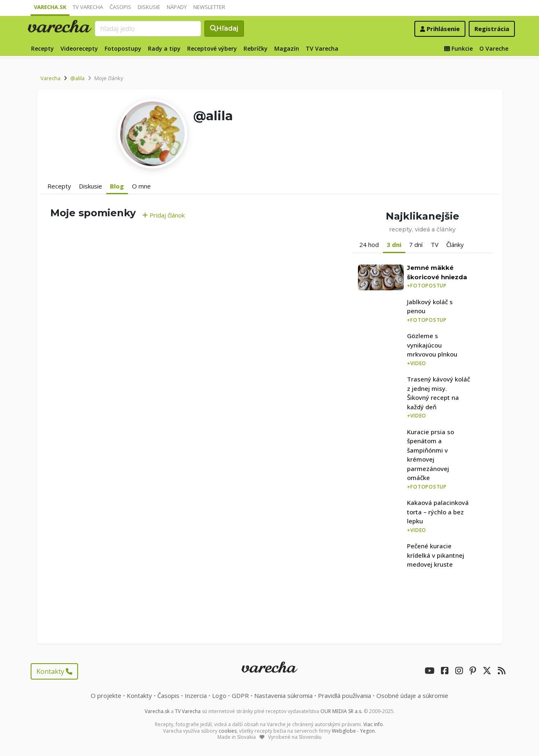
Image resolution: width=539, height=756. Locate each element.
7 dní (416, 245)
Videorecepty (79, 48)
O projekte (106, 695)
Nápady (177, 7)
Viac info (373, 724)
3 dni (394, 245)
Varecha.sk (50, 7)
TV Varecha (88, 7)
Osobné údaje (412, 695)
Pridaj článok (163, 215)
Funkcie (458, 48)
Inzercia (196, 695)
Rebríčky (256, 48)
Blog (117, 186)
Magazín (287, 48)
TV (435, 245)
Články (455, 245)
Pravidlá (344, 695)
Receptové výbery (212, 48)
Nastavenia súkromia (283, 695)
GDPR (240, 695)
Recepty (42, 48)
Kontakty (54, 671)
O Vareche (494, 48)
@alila (77, 78)
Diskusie (149, 7)
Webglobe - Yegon (353, 731)
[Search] (148, 29)
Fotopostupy (123, 48)
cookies (228, 731)
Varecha (50, 78)
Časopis (120, 7)
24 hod (369, 245)
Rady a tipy (164, 48)
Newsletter (209, 7)
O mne (141, 186)
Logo (219, 695)
